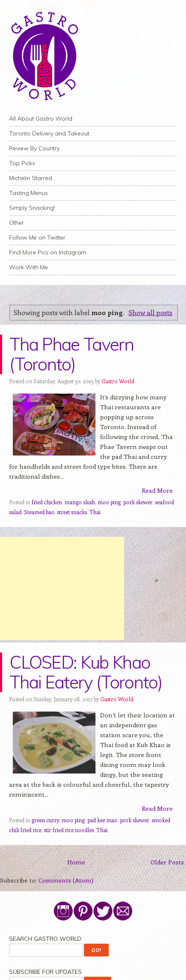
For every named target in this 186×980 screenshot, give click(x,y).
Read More (157, 490)
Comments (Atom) (66, 880)
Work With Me (29, 267)
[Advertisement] (62, 588)
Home (76, 862)
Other (17, 223)
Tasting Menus (29, 193)
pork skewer (138, 502)
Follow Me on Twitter (37, 237)
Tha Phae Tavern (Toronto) (72, 354)
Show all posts (150, 312)
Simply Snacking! (32, 208)
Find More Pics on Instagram (48, 252)
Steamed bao (39, 512)
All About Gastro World (41, 119)
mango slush (80, 502)
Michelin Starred (31, 178)
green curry (45, 820)
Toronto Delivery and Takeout (49, 133)
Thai (95, 512)
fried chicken (47, 502)
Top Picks (22, 163)
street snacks (72, 512)
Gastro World (118, 381)
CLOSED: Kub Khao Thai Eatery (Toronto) (86, 672)
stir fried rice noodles (69, 830)
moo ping (109, 502)
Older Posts (167, 862)
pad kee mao (102, 820)
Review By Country (34, 148)
